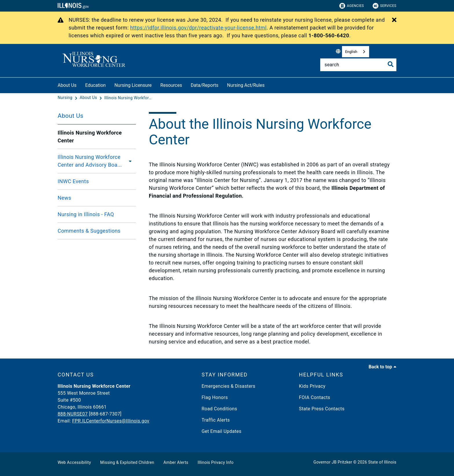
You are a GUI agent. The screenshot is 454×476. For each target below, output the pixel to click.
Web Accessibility (74, 462)
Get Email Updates (221, 431)
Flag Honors (215, 397)
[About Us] (89, 98)
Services (385, 6)
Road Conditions (219, 409)
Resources (171, 85)
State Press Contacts (322, 409)
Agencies (352, 6)
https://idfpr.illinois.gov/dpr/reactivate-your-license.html (198, 28)
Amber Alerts (176, 462)
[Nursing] (66, 98)
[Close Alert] (394, 20)
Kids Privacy (312, 386)
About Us (67, 85)
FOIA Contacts (315, 397)
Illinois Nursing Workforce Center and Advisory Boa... (90, 161)
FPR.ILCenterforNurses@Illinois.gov (111, 421)
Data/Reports (205, 85)
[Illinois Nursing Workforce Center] (129, 98)
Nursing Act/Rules (246, 85)
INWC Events (73, 181)
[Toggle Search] (391, 64)
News (64, 198)
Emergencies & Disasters (228, 386)
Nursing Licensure (133, 85)
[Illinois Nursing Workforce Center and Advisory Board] (131, 161)
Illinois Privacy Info (215, 462)
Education (95, 85)
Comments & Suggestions (89, 231)
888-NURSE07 (73, 414)
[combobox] (356, 52)
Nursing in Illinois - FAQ (86, 214)
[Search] (358, 65)
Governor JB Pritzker (333, 462)
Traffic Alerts (216, 420)
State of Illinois (382, 462)
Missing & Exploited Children (127, 462)
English (351, 52)
